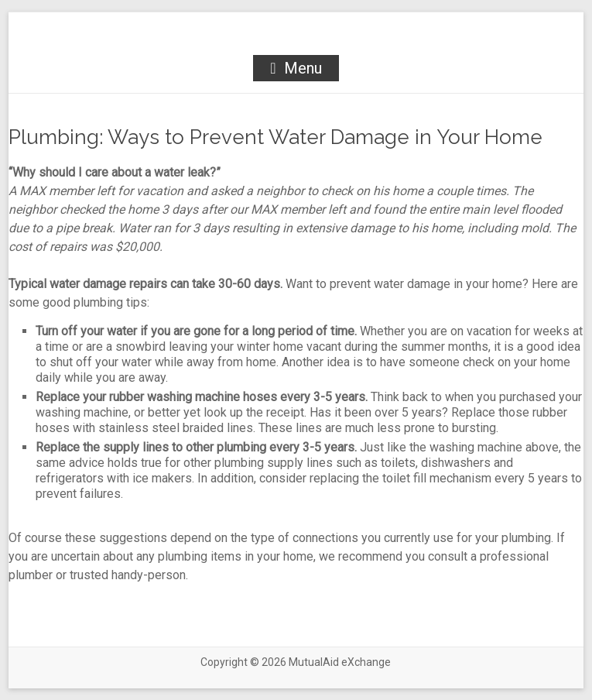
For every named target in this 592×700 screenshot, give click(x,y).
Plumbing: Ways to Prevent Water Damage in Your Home (275, 137)
